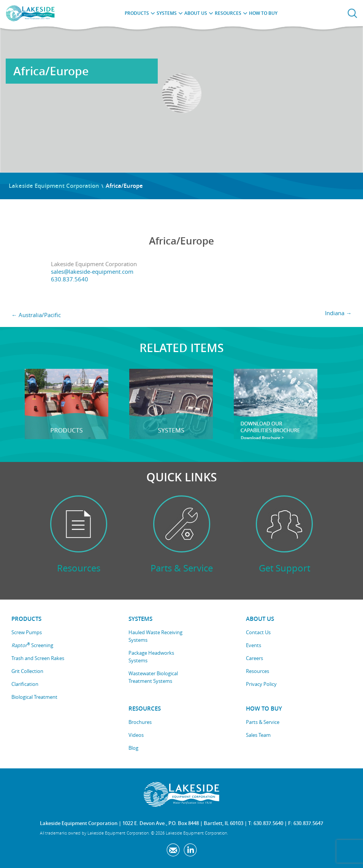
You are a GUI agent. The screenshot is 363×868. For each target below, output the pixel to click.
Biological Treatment (34, 697)
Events (254, 645)
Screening (32, 645)
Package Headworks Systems (151, 657)
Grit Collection (27, 671)
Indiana (338, 313)
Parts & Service (263, 722)
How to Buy (263, 13)
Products (137, 13)
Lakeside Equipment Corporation (54, 186)
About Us (196, 13)
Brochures (140, 722)
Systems (167, 13)
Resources (228, 13)
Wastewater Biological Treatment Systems (153, 677)
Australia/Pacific (36, 315)
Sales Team (258, 735)
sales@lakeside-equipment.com (92, 271)
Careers (254, 658)
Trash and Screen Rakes (38, 658)
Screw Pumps (27, 632)
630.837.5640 (70, 279)
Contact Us (258, 632)
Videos (136, 735)
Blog (133, 748)
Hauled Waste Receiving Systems (155, 636)
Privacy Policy (261, 684)
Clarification (25, 684)
